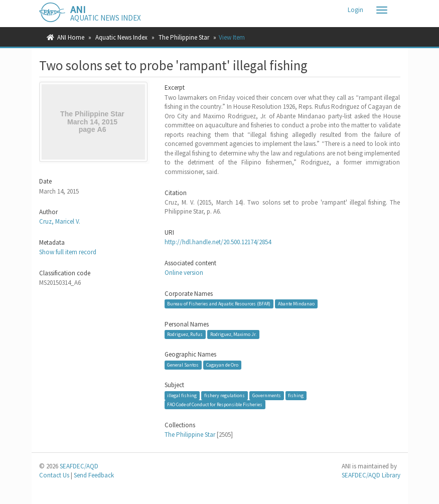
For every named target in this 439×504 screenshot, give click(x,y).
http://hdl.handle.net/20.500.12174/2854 (218, 242)
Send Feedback (94, 475)
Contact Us (54, 475)
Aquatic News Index (121, 37)
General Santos (183, 365)
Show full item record (68, 252)
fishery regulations (225, 395)
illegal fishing (182, 395)
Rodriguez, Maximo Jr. (233, 334)
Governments (267, 395)
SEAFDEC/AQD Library (371, 475)
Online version (184, 273)
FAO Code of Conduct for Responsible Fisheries (215, 404)
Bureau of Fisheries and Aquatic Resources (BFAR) (219, 304)
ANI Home (71, 37)
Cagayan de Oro (222, 365)
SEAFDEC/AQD (79, 466)
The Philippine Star (184, 37)
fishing (296, 395)
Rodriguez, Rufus (185, 334)
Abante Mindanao (296, 304)
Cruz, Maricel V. (60, 221)
